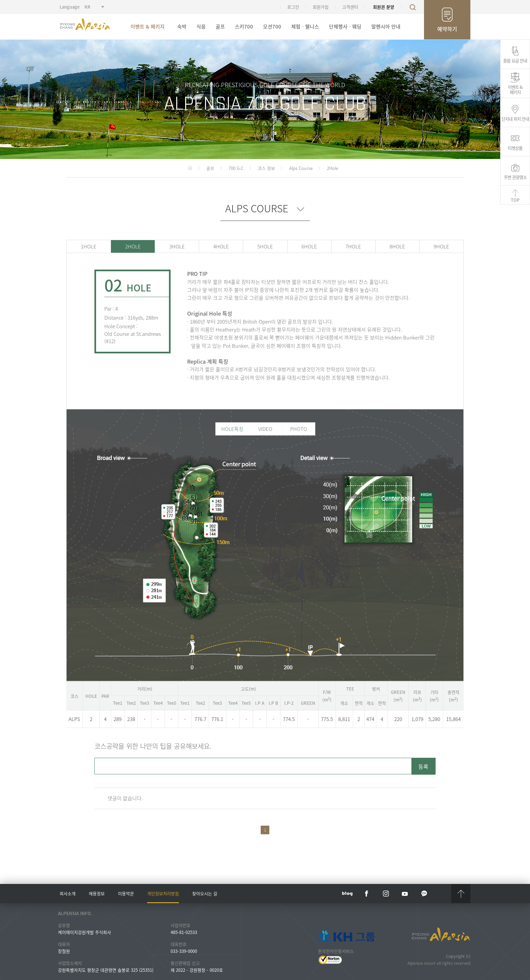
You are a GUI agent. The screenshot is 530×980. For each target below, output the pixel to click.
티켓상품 (515, 147)
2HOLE (133, 246)
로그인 (293, 7)
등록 (423, 766)
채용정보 (97, 893)
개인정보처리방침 (163, 893)
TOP (515, 200)
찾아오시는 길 (205, 893)
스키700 (244, 26)
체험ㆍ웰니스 (305, 26)
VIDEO (265, 429)
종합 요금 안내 (515, 60)
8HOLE (397, 246)
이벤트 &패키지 (515, 89)
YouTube (405, 894)
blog (347, 894)
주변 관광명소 (515, 177)
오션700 (272, 26)
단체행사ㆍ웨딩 (345, 26)
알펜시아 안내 (386, 26)
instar (386, 894)
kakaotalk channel (424, 894)
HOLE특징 (232, 429)
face (367, 894)
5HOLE (265, 246)
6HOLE (309, 246)
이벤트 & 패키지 (148, 26)
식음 (201, 26)
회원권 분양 (384, 7)
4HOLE (221, 246)
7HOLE (353, 246)
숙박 (182, 26)
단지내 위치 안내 (515, 118)
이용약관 (126, 893)
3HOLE (177, 246)
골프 (220, 26)
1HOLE (89, 246)
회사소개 (68, 893)
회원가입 (321, 7)
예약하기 (447, 29)
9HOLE (441, 246)
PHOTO (299, 429)
